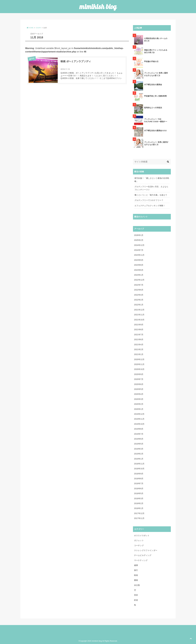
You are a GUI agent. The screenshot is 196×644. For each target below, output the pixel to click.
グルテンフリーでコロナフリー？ (149, 200)
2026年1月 (139, 235)
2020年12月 (139, 359)
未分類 (137, 585)
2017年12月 (139, 513)
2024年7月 (139, 250)
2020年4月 (139, 394)
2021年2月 (139, 349)
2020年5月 (139, 389)
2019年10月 (139, 424)
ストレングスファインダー (146, 550)
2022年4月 (139, 295)
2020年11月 (139, 364)
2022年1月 (139, 305)
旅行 (136, 570)
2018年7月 (139, 483)
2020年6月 (139, 384)
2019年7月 (139, 434)
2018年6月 (139, 489)
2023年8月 (139, 265)
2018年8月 (139, 479)
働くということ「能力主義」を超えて (151, 195)
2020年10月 (139, 369)
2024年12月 (139, 245)
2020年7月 (139, 379)
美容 (136, 595)
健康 (136, 565)
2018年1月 (139, 508)
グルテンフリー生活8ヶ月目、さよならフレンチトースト (151, 188)
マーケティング (141, 560)
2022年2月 (139, 300)
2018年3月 (139, 498)
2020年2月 (139, 404)
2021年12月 (139, 310)
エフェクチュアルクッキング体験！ (150, 206)
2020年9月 (139, 374)
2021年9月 (139, 325)
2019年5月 (139, 444)
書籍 (136, 580)
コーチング (139, 545)
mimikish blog (98, 7)
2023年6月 (139, 270)
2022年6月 (139, 290)
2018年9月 (139, 474)
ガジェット (139, 540)
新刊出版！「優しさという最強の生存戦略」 (152, 180)
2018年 (38, 28)
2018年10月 (139, 469)
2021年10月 (139, 320)
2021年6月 (139, 339)
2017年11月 (139, 518)
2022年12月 (139, 280)
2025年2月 (139, 240)
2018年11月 (139, 464)
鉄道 (136, 600)
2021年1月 (139, 354)
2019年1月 (139, 459)
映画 (32, 59)
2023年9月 (139, 260)
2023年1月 (139, 275)
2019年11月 (139, 419)
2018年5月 (139, 493)
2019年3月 (139, 449)
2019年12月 (139, 414)
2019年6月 (139, 439)
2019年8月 (139, 429)
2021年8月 (139, 330)
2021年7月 (139, 335)
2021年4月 (139, 345)
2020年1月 (139, 409)
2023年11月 (139, 255)
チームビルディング (143, 555)
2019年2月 (139, 454)
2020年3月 (139, 399)
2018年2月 (139, 503)
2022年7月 (139, 285)
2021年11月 (139, 315)
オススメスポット (142, 535)
